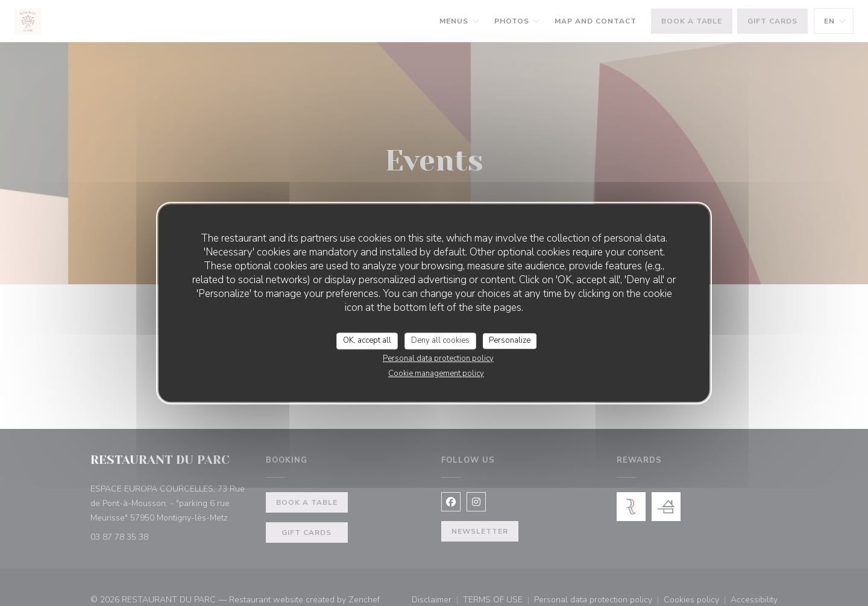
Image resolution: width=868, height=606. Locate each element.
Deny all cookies (440, 340)
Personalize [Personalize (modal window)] (510, 340)
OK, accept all (367, 340)
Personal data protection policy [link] (438, 358)
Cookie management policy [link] (436, 373)
